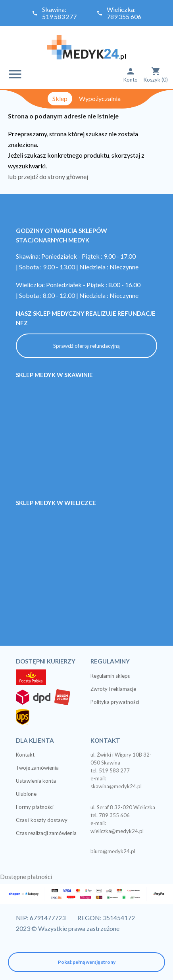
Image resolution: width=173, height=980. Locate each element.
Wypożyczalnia (100, 98)
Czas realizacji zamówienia (46, 833)
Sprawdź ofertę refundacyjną (86, 346)
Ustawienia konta (36, 781)
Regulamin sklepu (111, 676)
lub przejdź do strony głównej (48, 176)
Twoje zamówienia (37, 768)
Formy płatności (35, 807)
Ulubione (26, 794)
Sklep (60, 98)
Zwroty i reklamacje (113, 689)
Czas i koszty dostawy (42, 820)
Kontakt (25, 755)
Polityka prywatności (115, 702)
